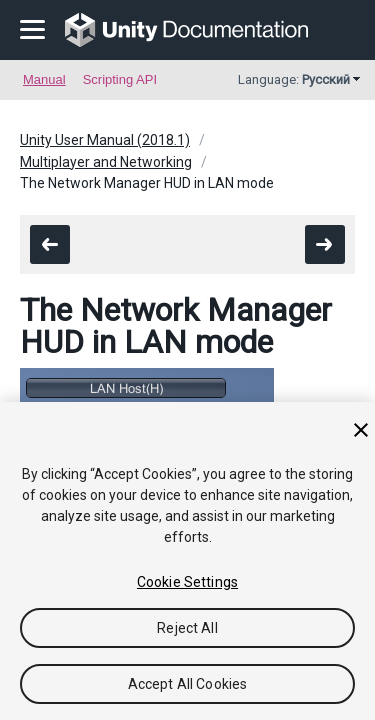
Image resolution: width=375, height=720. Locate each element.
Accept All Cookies (188, 684)
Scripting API (120, 79)
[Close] (361, 430)
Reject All (187, 628)
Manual (44, 79)
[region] (187, 561)
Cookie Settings (187, 582)
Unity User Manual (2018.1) (105, 140)
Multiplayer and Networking (106, 162)
